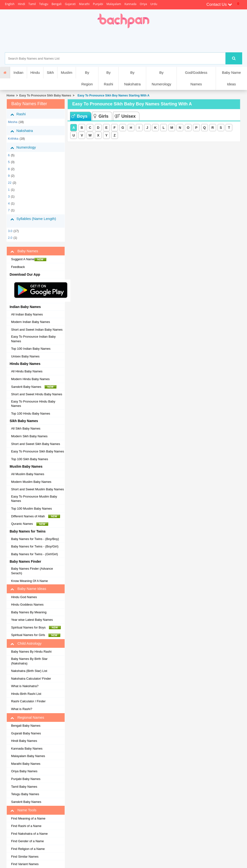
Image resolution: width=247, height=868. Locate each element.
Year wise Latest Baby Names (32, 620)
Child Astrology (26, 643)
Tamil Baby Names (24, 787)
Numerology (27, 147)
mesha (13, 122)
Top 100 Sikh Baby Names (30, 459)
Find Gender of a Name (27, 841)
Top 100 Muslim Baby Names (31, 509)
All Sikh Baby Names (26, 428)
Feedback (18, 267)
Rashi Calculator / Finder (28, 701)
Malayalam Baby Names (28, 756)
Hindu (35, 72)
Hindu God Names (24, 597)
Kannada (130, 4)
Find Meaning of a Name (28, 818)
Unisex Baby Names (25, 356)
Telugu (44, 4)
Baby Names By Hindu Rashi (31, 652)
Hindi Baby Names (24, 741)
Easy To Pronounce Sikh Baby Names (45, 96)
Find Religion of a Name (28, 849)
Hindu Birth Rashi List (26, 694)
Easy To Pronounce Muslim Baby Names (34, 499)
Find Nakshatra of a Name (29, 834)
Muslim (67, 72)
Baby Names (24, 251)
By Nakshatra (132, 78)
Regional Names (27, 718)
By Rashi (108, 78)
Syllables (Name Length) (33, 221)
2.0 (10, 238)
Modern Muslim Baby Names (31, 482)
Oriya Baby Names (24, 771)
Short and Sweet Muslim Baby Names (38, 489)
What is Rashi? (22, 709)
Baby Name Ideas (231, 78)
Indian (18, 72)
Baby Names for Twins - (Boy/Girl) (35, 546)
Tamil (32, 4)
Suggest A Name (29, 259)
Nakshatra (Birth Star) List (29, 671)
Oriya (143, 4)
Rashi (22, 114)
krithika (13, 139)
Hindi (21, 4)
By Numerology (161, 78)
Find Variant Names (25, 864)
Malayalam (114, 4)
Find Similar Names (25, 857)
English (10, 4)
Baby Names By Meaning (29, 612)
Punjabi (98, 4)
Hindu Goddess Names (27, 605)
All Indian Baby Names (27, 314)
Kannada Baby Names (27, 748)
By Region (87, 78)
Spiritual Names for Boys (36, 628)
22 (10, 183)
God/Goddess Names (196, 78)
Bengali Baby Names (26, 726)
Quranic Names (30, 524)
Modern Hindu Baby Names (30, 379)
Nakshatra (25, 131)
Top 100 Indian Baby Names (31, 349)
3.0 (10, 231)
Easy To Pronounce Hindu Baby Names (33, 404)
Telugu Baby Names (25, 794)
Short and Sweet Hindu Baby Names (37, 394)
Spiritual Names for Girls (36, 635)
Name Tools (23, 810)
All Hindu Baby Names (27, 371)
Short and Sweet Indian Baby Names (37, 330)
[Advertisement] (140, 40)
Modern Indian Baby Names (31, 322)
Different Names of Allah (36, 516)
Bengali (57, 4)
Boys (79, 116)
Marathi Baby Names (26, 764)
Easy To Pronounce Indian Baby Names (33, 339)
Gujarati (70, 4)
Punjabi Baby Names (26, 779)
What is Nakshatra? (25, 686)
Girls (101, 116)
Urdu (154, 4)
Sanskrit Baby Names (34, 387)
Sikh (50, 72)
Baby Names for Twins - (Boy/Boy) (35, 539)
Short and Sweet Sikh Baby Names (36, 444)
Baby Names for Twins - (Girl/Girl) (34, 554)
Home (10, 96)
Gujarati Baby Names (26, 733)
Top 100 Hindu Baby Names (31, 413)
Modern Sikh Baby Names (29, 436)
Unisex (125, 116)
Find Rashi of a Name (26, 826)
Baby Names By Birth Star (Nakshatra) (29, 661)
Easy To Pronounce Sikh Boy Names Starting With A (113, 96)
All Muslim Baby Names (28, 474)
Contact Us (219, 4)
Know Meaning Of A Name (29, 581)
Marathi (84, 4)
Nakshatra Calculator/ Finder (31, 679)
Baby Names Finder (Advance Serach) (32, 571)
